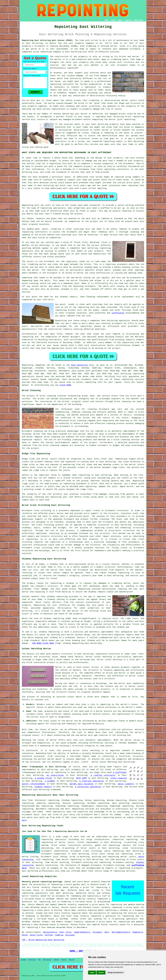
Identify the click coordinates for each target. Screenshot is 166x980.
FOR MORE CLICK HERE (43, 643)
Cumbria (59, 935)
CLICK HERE (65, 385)
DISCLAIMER (139, 20)
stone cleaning (119, 778)
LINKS (113, 20)
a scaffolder (120, 772)
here (24, 820)
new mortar (33, 270)
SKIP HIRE (81, 778)
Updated (56, 960)
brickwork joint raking (54, 857)
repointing (46, 52)
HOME (106, 20)
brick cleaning (122, 402)
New (40, 960)
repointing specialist (54, 840)
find (30, 800)
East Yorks (65, 932)
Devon (25, 935)
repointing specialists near (38, 893)
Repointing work (31, 205)
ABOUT (120, 20)
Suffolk (49, 935)
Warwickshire (50, 932)
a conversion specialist (88, 787)
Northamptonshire (121, 932)
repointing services (124, 871)
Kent (107, 932)
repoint (47, 158)
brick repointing (135, 117)
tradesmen (56, 790)
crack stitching (45, 525)
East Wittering (79, 365)
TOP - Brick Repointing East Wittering (43, 940)
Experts (64, 960)
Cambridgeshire (82, 932)
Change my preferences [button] (115, 972)
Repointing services (83, 809)
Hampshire (138, 932)
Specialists (47, 960)
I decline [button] (101, 972)
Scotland (70, 935)
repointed (72, 68)
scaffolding (118, 313)
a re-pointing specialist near (126, 919)
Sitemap (24, 960)
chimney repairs (43, 787)
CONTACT (128, 20)
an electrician (55, 775)
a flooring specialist (92, 781)
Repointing (28, 365)
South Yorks (36, 935)
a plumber (50, 781)
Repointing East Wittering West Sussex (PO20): (48, 40)
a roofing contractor (103, 775)
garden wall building (82, 784)
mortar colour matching (99, 657)
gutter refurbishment (34, 784)
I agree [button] (92, 972)
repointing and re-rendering (55, 902)
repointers (52, 270)
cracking (33, 283)
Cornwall (97, 932)
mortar (58, 59)
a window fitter (44, 778)
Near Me (72, 960)
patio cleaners (126, 784)
